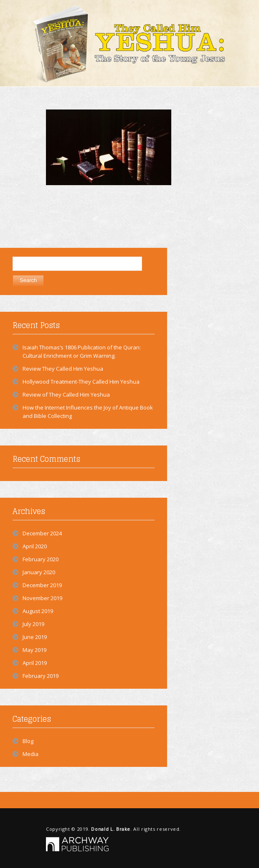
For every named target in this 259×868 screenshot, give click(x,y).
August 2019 (38, 611)
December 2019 (42, 585)
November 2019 (42, 598)
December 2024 (42, 533)
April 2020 (35, 546)
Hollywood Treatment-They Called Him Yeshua (81, 382)
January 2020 (39, 572)
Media (30, 754)
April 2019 (35, 663)
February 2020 (41, 559)
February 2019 (41, 676)
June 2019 (35, 637)
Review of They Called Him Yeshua (66, 395)
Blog (28, 741)
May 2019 (34, 650)
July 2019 (33, 624)
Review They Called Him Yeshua (63, 369)
